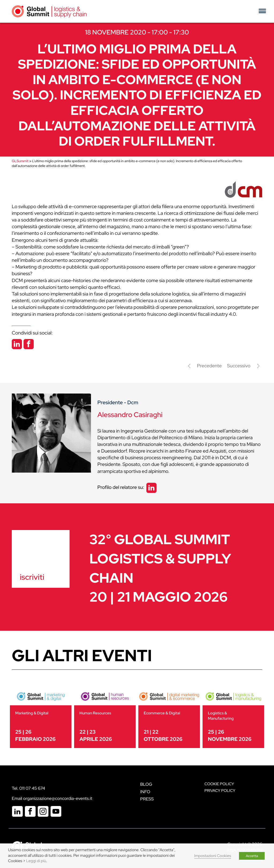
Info (145, 792)
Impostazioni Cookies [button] (213, 856)
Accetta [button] (252, 856)
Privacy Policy (220, 791)
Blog (146, 784)
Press (147, 799)
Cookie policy (219, 784)
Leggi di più (36, 861)
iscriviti (32, 577)
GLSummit (20, 161)
